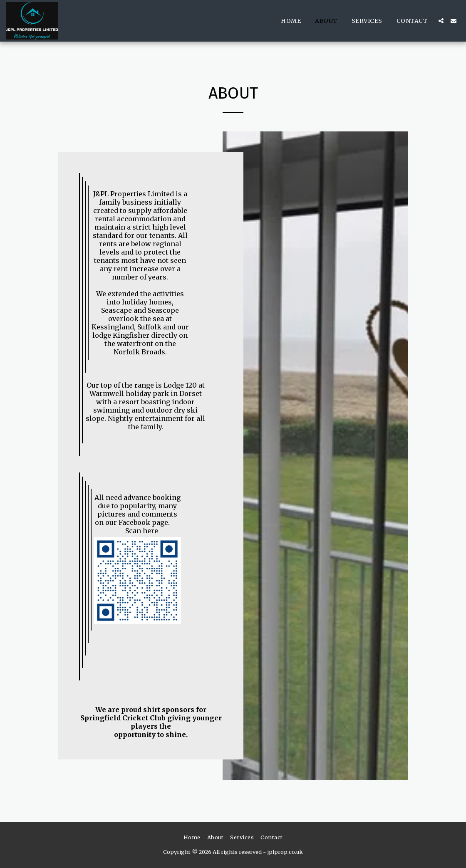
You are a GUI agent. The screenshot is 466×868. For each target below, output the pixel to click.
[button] (441, 21)
